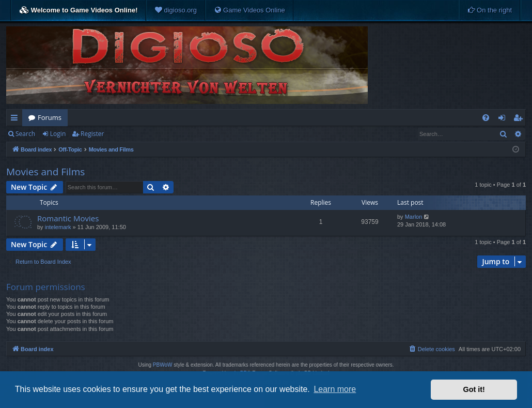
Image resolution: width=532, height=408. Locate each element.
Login (58, 134)
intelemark (58, 227)
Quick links (16, 119)
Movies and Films (45, 172)
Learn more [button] (335, 389)
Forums (50, 117)
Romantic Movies (68, 218)
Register (92, 134)
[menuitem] (176, 10)
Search (25, 134)
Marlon (414, 217)
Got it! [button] (474, 389)
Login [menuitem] (504, 119)
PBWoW (163, 365)
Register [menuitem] (520, 119)
